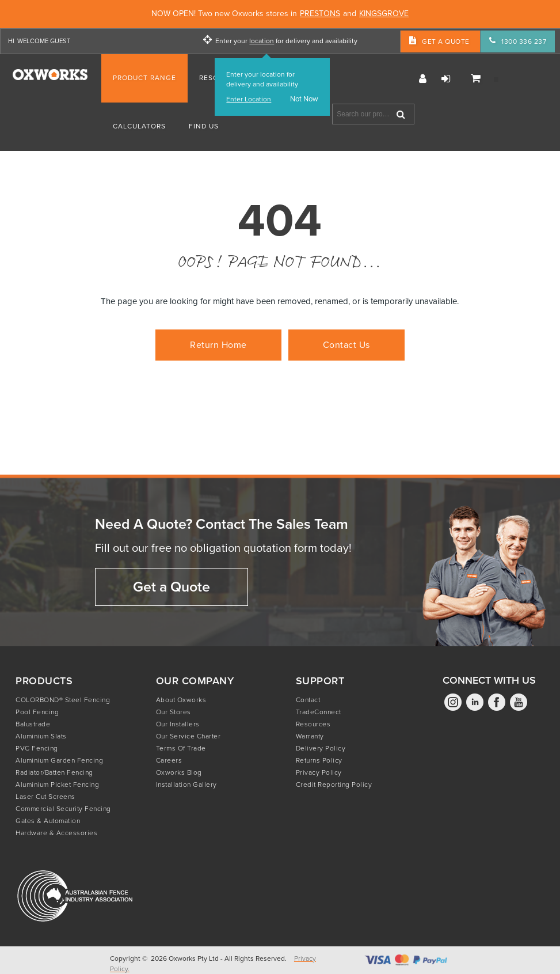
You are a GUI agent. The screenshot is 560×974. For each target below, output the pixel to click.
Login (446, 79)
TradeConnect (319, 712)
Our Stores (174, 712)
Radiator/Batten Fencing (54, 772)
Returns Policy (319, 760)
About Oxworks (181, 700)
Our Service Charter (188, 736)
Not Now (304, 99)
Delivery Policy (321, 748)
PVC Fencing (37, 748)
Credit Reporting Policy (334, 784)
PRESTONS (320, 14)
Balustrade (33, 724)
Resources (313, 724)
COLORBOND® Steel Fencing (63, 700)
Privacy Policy (319, 772)
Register (423, 79)
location (262, 41)
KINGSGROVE (384, 14)
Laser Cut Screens (45, 797)
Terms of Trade (181, 748)
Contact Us (346, 345)
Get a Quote (172, 587)
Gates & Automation (48, 821)
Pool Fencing (37, 712)
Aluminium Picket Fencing (57, 784)
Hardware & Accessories (56, 833)
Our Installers (178, 724)
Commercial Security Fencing (63, 809)
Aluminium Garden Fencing (59, 760)
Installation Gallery (186, 784)
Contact (308, 700)
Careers (169, 760)
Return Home (218, 345)
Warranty (310, 736)
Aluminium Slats (41, 736)
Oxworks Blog (179, 772)
